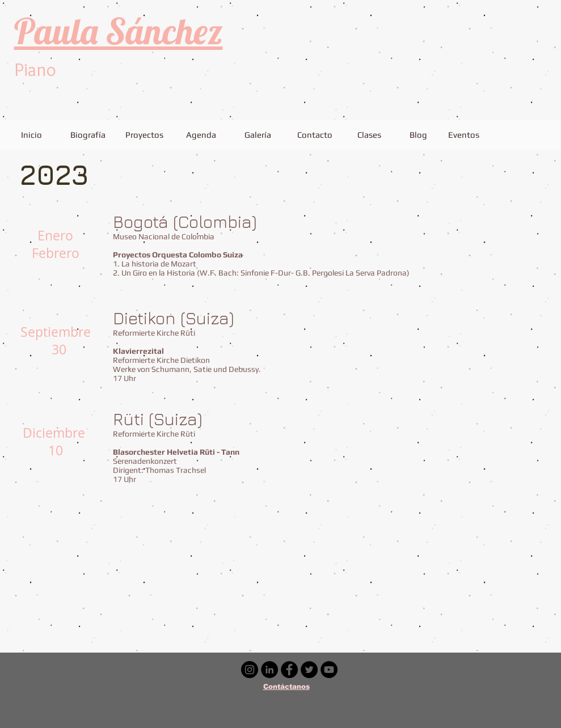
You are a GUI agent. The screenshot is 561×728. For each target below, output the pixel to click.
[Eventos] (464, 134)
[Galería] (258, 134)
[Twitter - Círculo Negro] (309, 670)
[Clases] (370, 134)
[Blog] (419, 134)
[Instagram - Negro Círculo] (250, 670)
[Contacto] (315, 134)
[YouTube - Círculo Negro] (329, 670)
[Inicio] (32, 134)
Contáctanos (286, 687)
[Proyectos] (145, 134)
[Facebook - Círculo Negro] (289, 670)
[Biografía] (88, 134)
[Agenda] (201, 134)
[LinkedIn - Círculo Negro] (269, 670)
